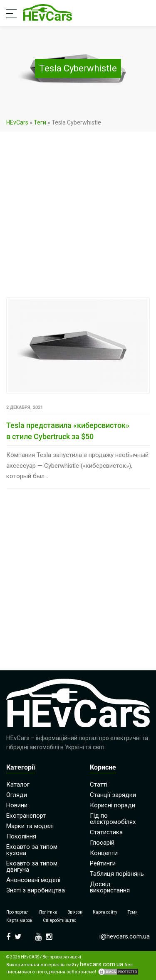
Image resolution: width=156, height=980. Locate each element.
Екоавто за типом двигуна (32, 866)
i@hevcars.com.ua (125, 936)
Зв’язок (75, 912)
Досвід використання (110, 887)
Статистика (106, 832)
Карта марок (19, 920)
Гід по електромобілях (113, 819)
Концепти (104, 853)
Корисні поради (113, 805)
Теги (40, 122)
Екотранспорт (26, 816)
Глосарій (102, 843)
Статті (99, 784)
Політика (48, 912)
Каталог (18, 784)
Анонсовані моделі (33, 880)
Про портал (17, 912)
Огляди (17, 795)
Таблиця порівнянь (117, 874)
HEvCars (17, 122)
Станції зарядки (113, 795)
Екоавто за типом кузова (32, 850)
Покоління (21, 836)
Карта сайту (105, 912)
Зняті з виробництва (36, 890)
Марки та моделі (30, 826)
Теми (133, 912)
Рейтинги (103, 863)
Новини (17, 805)
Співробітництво (59, 920)
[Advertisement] (78, 216)
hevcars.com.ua (102, 964)
